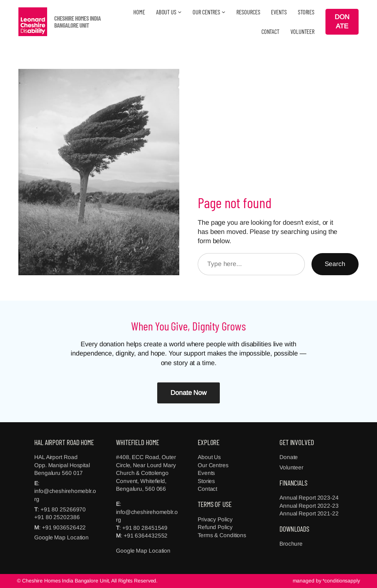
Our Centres (213, 465)
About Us (209, 457)
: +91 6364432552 (144, 535)
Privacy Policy (215, 519)
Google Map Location (61, 537)
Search (335, 264)
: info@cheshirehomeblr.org (65, 491)
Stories (206, 481)
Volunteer (291, 467)
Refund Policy (215, 527)
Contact (207, 489)
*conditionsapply (341, 581)
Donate (289, 457)
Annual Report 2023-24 (309, 498)
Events (206, 473)
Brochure (291, 544)
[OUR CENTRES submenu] (223, 12)
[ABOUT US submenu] (180, 12)
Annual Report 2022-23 (309, 506)
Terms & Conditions (222, 535)
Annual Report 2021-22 (309, 513)
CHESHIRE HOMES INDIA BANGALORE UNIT (77, 22)
